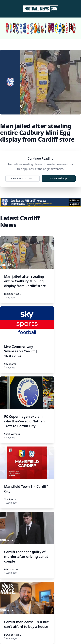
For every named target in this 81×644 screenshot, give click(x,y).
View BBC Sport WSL (22, 178)
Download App (59, 178)
